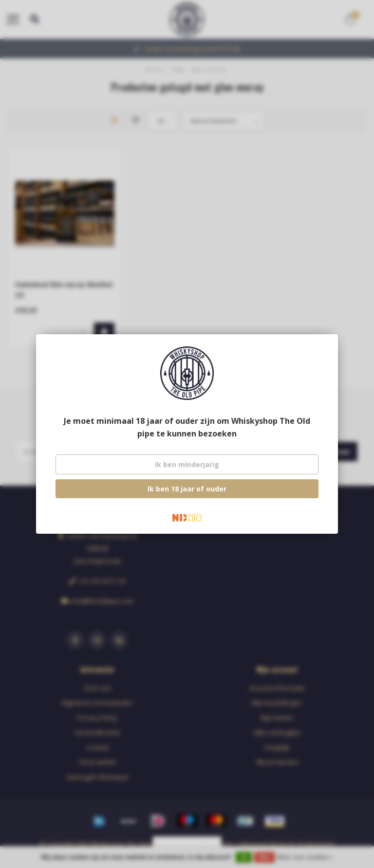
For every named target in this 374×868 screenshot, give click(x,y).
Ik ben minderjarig (187, 464)
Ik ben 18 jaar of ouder (187, 489)
